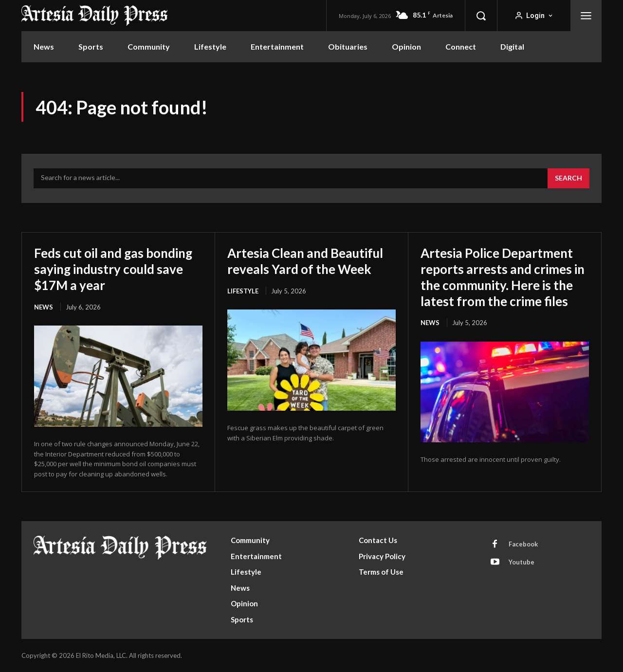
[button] (481, 16)
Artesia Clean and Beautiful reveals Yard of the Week (304, 268)
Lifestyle (243, 306)
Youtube (522, 563)
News (44, 306)
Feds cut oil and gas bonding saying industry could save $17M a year (107, 268)
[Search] (568, 179)
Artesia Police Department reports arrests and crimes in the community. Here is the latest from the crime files (504, 284)
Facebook (523, 545)
